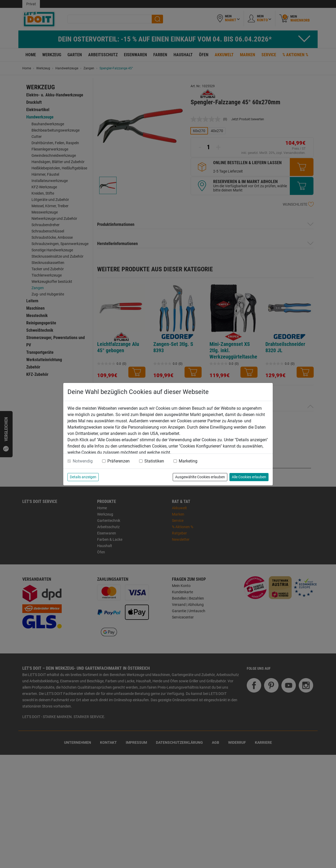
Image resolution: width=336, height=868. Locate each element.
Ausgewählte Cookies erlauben (200, 477)
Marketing (188, 461)
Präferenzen (119, 461)
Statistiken (154, 461)
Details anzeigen (83, 477)
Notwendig (83, 461)
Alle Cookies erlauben (249, 477)
